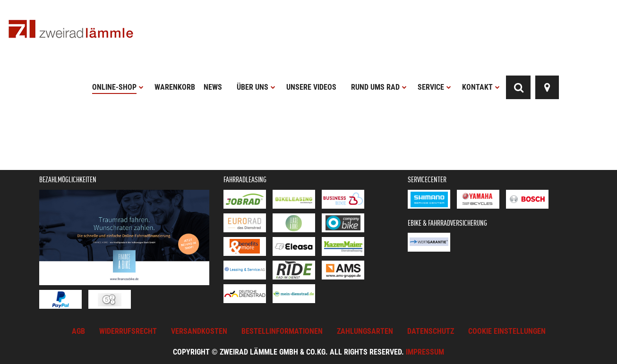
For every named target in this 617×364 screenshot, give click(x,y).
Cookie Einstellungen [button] (507, 331)
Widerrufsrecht (128, 331)
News (213, 87)
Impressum (425, 352)
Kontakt (481, 87)
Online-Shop (118, 87)
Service (434, 87)
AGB (78, 331)
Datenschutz (431, 331)
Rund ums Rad (379, 87)
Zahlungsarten (365, 331)
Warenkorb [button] (175, 87)
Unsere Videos (311, 87)
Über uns (256, 87)
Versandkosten (199, 331)
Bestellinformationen (282, 331)
